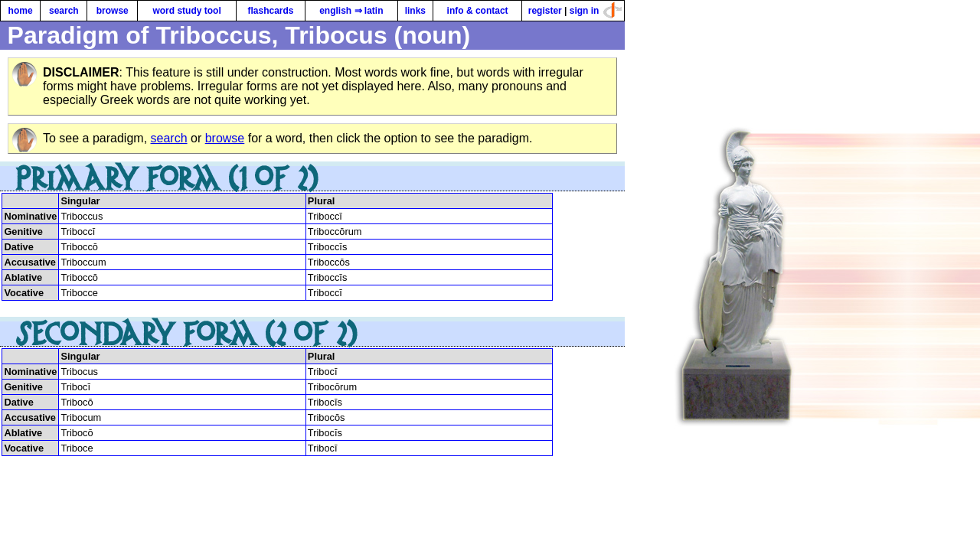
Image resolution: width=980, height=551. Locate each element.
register (545, 11)
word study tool (186, 11)
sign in (585, 11)
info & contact (478, 11)
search (64, 11)
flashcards (270, 11)
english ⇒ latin (351, 11)
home (21, 11)
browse (113, 11)
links (415, 11)
